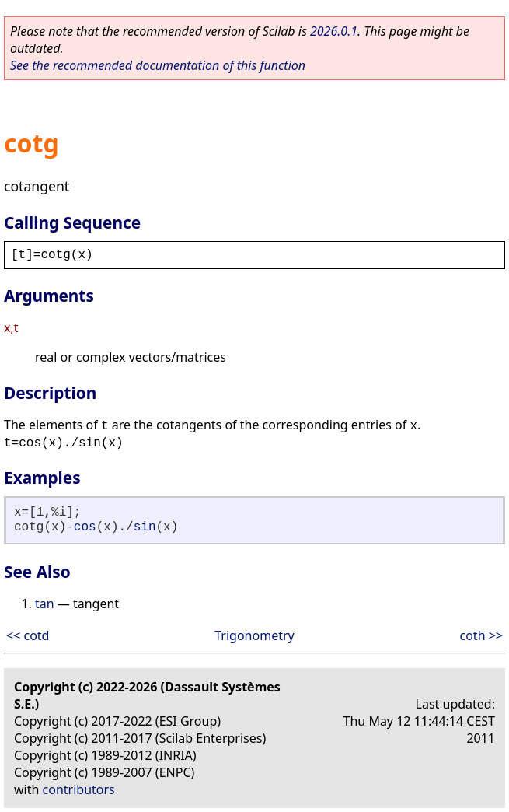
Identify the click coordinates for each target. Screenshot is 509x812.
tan (45, 604)
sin (145, 527)
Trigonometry (254, 635)
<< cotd (28, 635)
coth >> (482, 635)
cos (85, 527)
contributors (79, 789)
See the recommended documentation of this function (158, 65)
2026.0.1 (334, 31)
